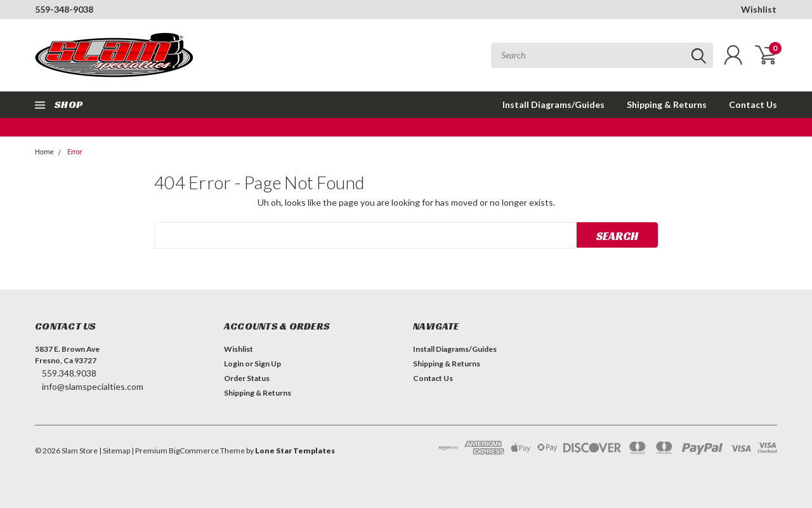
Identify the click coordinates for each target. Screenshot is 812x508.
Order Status (247, 378)
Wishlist (759, 9)
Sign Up (268, 364)
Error (75, 152)
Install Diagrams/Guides (553, 104)
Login (234, 364)
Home (44, 152)
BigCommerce (194, 451)
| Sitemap (115, 451)
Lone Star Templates (295, 451)
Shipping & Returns (667, 104)
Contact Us (753, 104)
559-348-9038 (64, 9)
